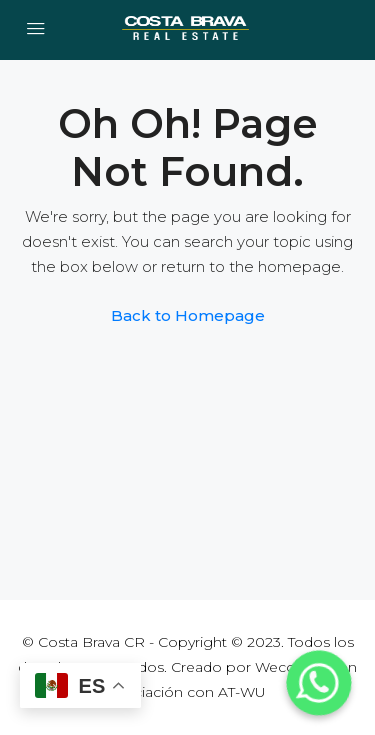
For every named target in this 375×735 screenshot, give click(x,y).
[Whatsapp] (319, 683)
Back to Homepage (188, 315)
